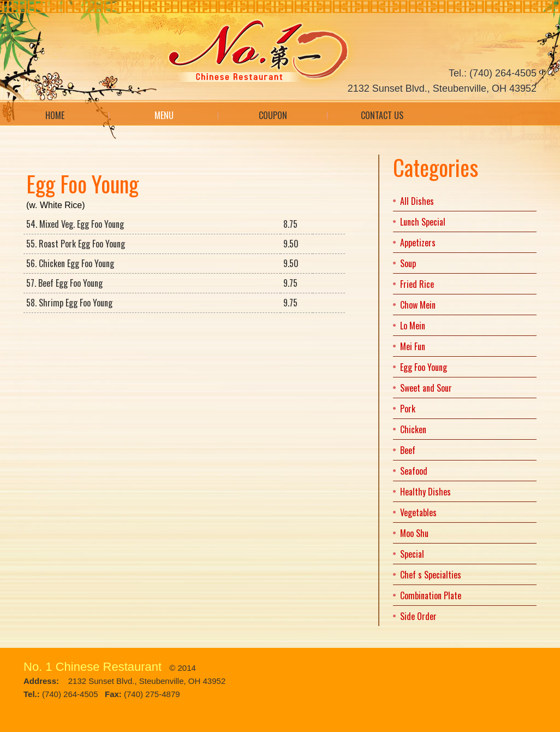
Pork (408, 409)
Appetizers (418, 243)
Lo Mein (413, 326)
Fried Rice (417, 284)
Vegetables (418, 512)
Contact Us (382, 115)
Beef (408, 450)
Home (55, 115)
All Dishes (417, 201)
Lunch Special (423, 222)
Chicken (413, 429)
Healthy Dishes (425, 492)
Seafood (414, 471)
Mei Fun (413, 346)
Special (412, 554)
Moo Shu (414, 533)
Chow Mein (418, 305)
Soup (408, 263)
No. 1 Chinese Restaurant (93, 667)
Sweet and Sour (426, 388)
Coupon (273, 115)
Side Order (418, 616)
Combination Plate (431, 595)
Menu (164, 115)
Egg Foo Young (424, 367)
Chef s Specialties (431, 575)
